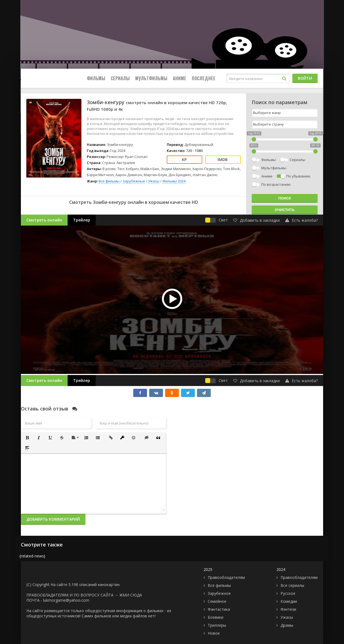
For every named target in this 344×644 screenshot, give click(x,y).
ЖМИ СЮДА (131, 595)
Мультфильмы (151, 78)
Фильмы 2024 (174, 181)
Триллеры (217, 625)
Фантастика (219, 609)
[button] (27, 438)
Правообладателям (226, 577)
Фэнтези (288, 609)
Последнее (204, 78)
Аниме (180, 78)
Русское (288, 593)
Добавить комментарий (53, 519)
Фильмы (96, 78)
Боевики (216, 617)
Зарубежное (219, 593)
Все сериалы (292, 585)
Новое (214, 633)
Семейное (217, 601)
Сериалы (120, 78)
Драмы (287, 625)
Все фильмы (109, 181)
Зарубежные (134, 181)
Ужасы (154, 181)
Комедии (289, 601)
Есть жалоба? (301, 220)
